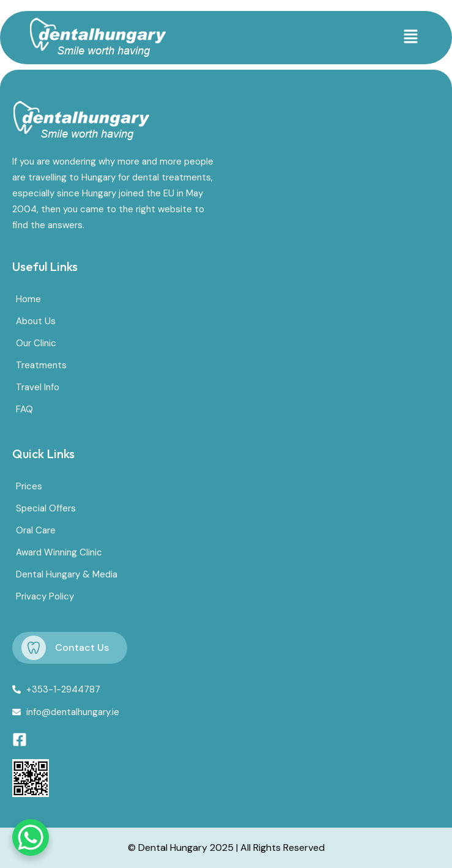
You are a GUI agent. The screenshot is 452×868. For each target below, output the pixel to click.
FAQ (24, 409)
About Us (36, 321)
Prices (29, 486)
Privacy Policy (45, 596)
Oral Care (36, 530)
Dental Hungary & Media (67, 574)
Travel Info (38, 387)
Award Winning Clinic (59, 552)
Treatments (41, 365)
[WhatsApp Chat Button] (31, 837)
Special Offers (46, 508)
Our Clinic (36, 343)
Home (28, 299)
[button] (411, 37)
